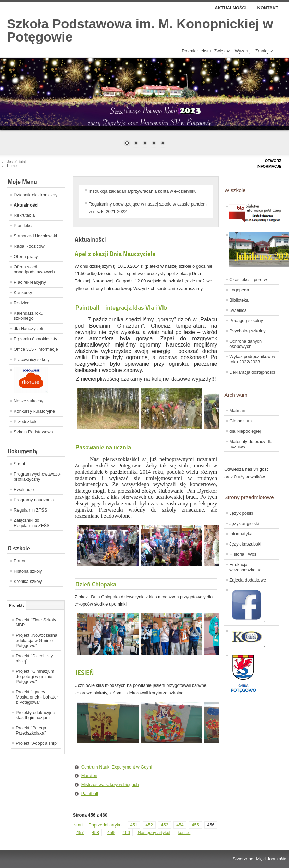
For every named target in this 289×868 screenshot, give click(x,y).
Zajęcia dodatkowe (248, 580)
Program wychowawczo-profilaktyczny (38, 477)
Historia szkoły (28, 571)
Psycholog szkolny (247, 331)
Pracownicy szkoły (32, 359)
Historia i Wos (243, 554)
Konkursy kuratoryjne (34, 411)
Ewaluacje (24, 489)
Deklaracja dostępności (252, 372)
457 (80, 832)
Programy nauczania (34, 500)
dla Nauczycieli (28, 329)
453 (164, 825)
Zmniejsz (264, 51)
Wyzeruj (243, 51)
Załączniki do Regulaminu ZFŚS (32, 523)
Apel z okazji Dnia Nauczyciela (115, 254)
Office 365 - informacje (36, 349)
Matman (237, 410)
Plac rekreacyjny (30, 282)
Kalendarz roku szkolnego (28, 316)
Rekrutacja (24, 215)
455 (195, 825)
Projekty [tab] (17, 605)
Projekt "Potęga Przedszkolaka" (31, 730)
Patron (20, 561)
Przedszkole (26, 421)
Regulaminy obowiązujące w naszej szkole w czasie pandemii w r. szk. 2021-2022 (149, 208)
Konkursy (23, 292)
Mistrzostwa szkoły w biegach (110, 784)
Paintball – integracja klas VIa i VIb (121, 308)
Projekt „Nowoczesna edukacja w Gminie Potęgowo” (37, 640)
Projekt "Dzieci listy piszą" (34, 658)
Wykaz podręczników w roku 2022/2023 (252, 359)
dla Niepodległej (245, 431)
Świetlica (238, 310)
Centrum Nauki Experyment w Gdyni (117, 767)
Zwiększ (222, 51)
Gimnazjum (240, 421)
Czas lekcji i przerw (248, 279)
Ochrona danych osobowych (245, 344)
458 (95, 832)
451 (134, 825)
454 (180, 825)
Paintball (90, 793)
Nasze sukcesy (28, 401)
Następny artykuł (154, 832)
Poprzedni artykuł (105, 825)
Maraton (89, 776)
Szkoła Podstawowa (33, 432)
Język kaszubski (245, 544)
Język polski (241, 513)
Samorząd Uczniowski (35, 236)
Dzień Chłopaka (96, 584)
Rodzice (22, 303)
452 (149, 825)
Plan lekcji (24, 226)
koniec (184, 832)
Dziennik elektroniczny (35, 195)
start (79, 825)
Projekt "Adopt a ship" (37, 743)
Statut (19, 464)
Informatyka (241, 534)
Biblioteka (239, 300)
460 (126, 832)
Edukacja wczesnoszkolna (245, 567)
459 (111, 832)
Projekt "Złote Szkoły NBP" (36, 622)
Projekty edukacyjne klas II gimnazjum (35, 715)
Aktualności (231, 8)
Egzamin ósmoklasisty (35, 339)
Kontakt (268, 8)
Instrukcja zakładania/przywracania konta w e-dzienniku (143, 191)
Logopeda (239, 290)
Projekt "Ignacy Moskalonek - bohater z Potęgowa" (37, 697)
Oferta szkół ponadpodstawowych (34, 269)
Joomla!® (276, 859)
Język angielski (244, 523)
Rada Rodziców (29, 246)
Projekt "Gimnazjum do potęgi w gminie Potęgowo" (35, 676)
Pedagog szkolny (246, 321)
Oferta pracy (26, 256)
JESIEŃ (85, 673)
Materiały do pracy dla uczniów (251, 444)
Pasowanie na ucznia (103, 447)
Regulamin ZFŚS (30, 510)
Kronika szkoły (28, 581)
